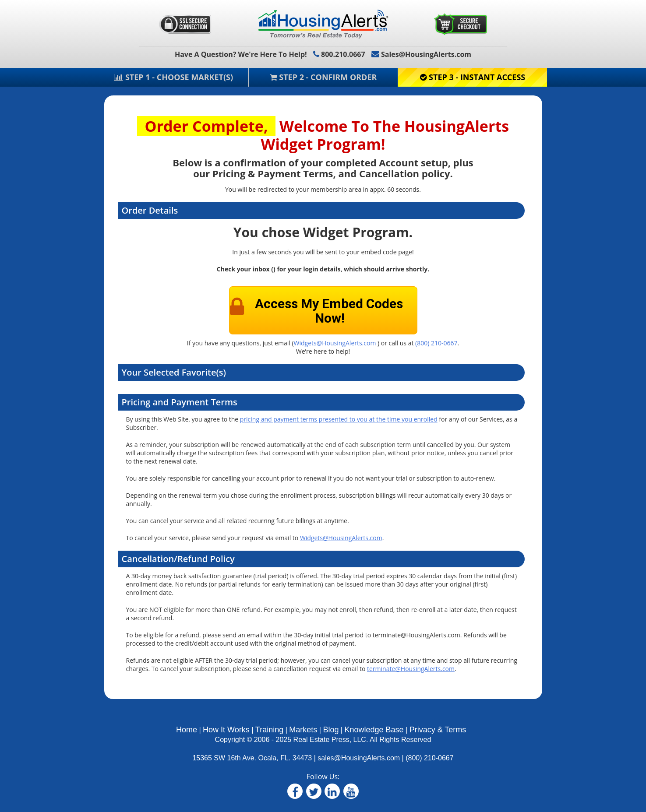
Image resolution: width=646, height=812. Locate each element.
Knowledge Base (374, 730)
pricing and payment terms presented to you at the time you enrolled (339, 419)
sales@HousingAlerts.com (359, 758)
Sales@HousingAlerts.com (421, 54)
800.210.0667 (339, 54)
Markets (303, 730)
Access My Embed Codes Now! (329, 311)
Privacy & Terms (438, 730)
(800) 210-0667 (436, 343)
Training (269, 730)
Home (187, 730)
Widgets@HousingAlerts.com (335, 343)
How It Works (226, 730)
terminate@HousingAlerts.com (411, 669)
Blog (331, 730)
